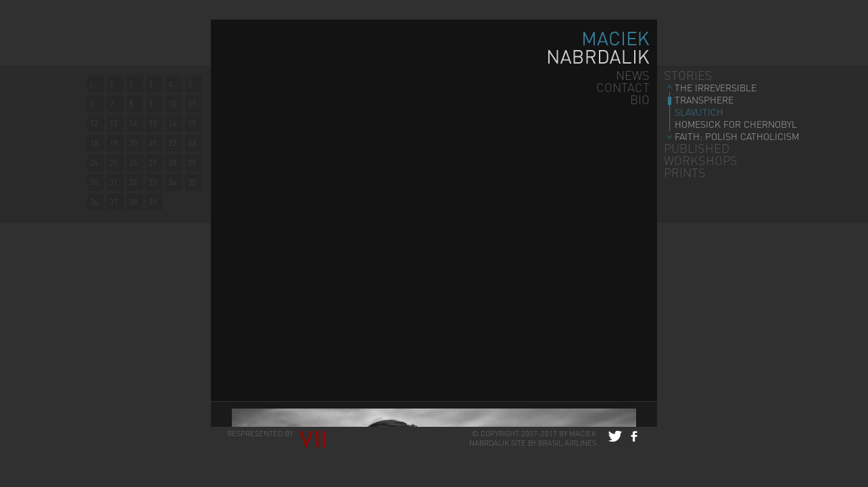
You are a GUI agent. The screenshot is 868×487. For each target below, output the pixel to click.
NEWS (633, 75)
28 (172, 163)
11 (192, 104)
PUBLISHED (697, 148)
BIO (640, 99)
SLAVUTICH (699, 112)
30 (94, 182)
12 (94, 123)
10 (172, 104)
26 (133, 163)
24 (94, 163)
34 (172, 182)
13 (114, 123)
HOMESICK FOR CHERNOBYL (736, 124)
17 (192, 123)
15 (153, 123)
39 (153, 202)
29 (192, 163)
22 (172, 143)
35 (192, 182)
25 (114, 163)
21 (153, 143)
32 (133, 182)
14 (133, 123)
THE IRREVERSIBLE (716, 87)
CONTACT (623, 87)
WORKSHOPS (701, 160)
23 (192, 143)
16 (172, 123)
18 (94, 143)
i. (92, 84)
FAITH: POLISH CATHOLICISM (737, 136)
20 (133, 143)
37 (114, 202)
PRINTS (685, 172)
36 (94, 202)
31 (114, 182)
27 (153, 163)
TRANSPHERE (704, 99)
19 (114, 143)
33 (153, 182)
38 (133, 202)
